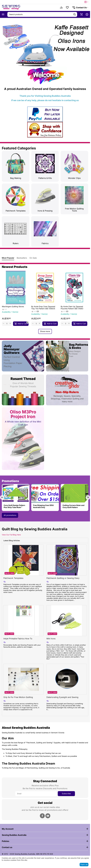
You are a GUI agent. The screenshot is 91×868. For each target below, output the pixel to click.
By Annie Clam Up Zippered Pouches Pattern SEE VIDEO (72, 308)
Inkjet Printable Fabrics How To (18, 639)
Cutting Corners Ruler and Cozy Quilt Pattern (73, 506)
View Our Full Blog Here (11, 535)
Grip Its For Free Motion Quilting (18, 697)
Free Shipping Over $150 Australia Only (43, 506)
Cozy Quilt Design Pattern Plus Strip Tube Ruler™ (14, 506)
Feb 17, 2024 (52, 573)
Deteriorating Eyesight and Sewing (62, 697)
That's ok (84, 864)
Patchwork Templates (13, 578)
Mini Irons (51, 639)
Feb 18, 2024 (9, 573)
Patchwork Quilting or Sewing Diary (63, 578)
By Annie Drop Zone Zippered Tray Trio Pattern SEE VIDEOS (43, 308)
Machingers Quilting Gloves (13, 306)
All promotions (10, 515)
